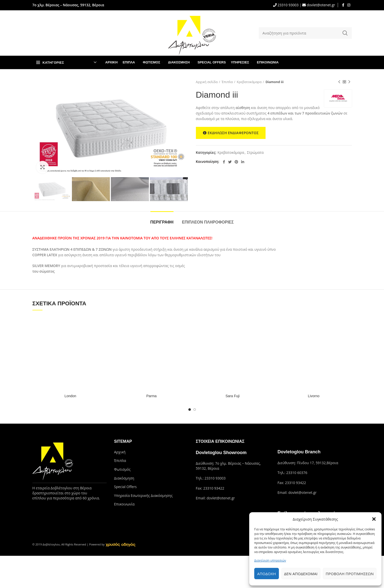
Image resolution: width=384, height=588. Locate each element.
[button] (374, 519)
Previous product (339, 82)
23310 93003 (288, 5)
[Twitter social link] (230, 162)
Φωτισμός (122, 469)
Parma (152, 396)
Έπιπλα (227, 82)
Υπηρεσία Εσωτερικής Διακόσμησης (143, 495)
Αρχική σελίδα (207, 82)
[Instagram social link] (349, 5)
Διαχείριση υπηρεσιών (270, 560)
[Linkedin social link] (243, 162)
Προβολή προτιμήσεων (350, 574)
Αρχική (120, 452)
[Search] (305, 33)
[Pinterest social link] (236, 162)
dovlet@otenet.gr (320, 5)
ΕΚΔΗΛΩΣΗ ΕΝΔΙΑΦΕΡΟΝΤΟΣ (231, 133)
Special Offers (125, 487)
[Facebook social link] (343, 5)
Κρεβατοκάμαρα (249, 82)
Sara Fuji (233, 396)
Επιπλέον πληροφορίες (208, 222)
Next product (349, 82)
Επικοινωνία (124, 504)
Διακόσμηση (124, 478)
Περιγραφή (162, 222)
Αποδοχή (267, 574)
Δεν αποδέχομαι (301, 574)
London (70, 396)
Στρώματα (255, 153)
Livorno (314, 396)
